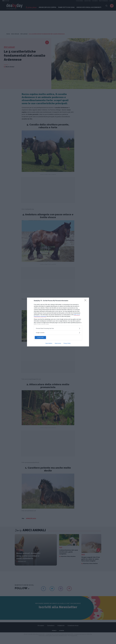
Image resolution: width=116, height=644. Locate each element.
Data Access (58, 344)
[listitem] (58, 328)
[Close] (86, 301)
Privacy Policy (67, 344)
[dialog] (58, 322)
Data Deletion (49, 344)
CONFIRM (42, 338)
